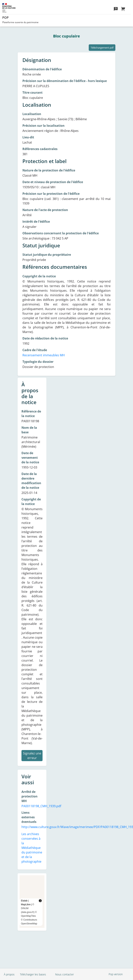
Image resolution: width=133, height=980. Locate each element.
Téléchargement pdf (102, 48)
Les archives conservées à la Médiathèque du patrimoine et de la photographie (32, 848)
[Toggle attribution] (40, 901)
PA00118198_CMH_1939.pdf (32, 806)
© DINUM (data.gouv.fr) (28, 908)
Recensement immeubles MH (44, 355)
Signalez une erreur (32, 756)
